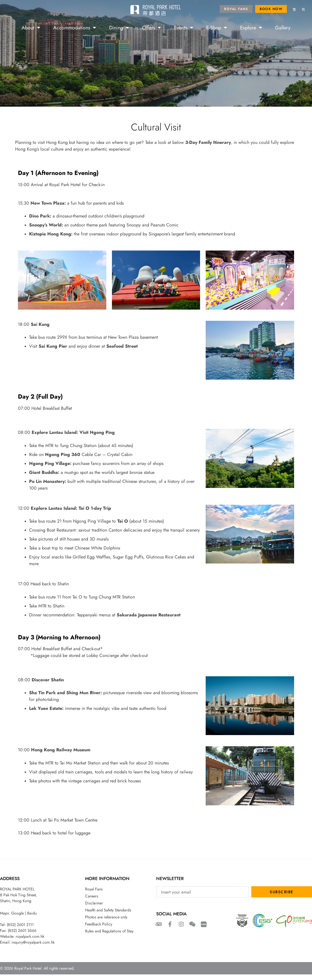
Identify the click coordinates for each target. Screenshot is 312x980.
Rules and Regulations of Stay (109, 931)
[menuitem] (294, 10)
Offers (152, 27)
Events (184, 27)
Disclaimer (94, 903)
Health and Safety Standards (108, 910)
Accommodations (75, 27)
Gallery (283, 27)
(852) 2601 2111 (20, 925)
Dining (119, 27)
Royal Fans (94, 889)
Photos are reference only (106, 917)
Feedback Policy (99, 924)
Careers (92, 896)
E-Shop (217, 27)
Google (17, 913)
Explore (251, 27)
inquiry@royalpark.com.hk (33, 942)
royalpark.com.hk (30, 936)
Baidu (32, 913)
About (31, 27)
